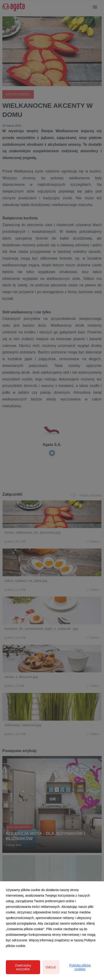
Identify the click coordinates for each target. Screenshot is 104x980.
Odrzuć (51, 967)
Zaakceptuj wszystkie (23, 967)
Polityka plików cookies (80, 967)
